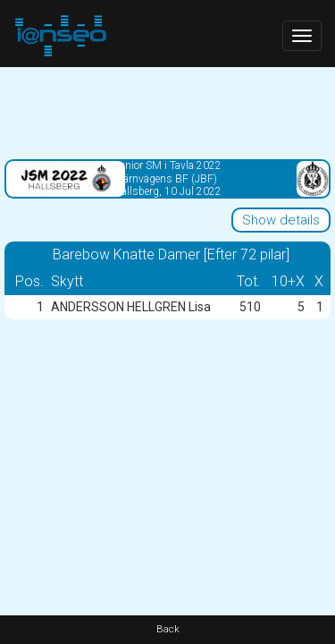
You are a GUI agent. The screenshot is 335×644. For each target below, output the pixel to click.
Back (168, 629)
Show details (281, 220)
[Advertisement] (167, 112)
